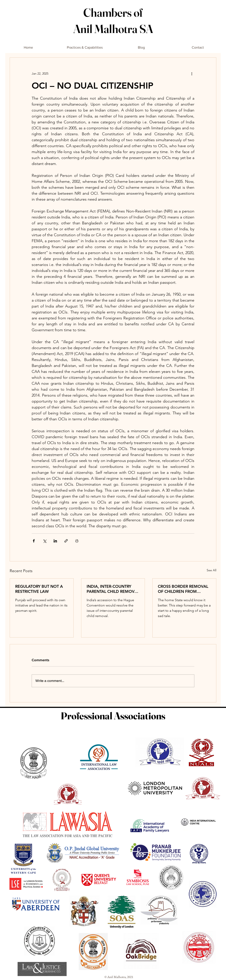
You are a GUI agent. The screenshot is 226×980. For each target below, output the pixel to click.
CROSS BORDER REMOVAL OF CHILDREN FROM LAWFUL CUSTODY (183, 589)
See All (211, 570)
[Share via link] (66, 541)
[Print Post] (77, 541)
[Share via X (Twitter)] (45, 541)
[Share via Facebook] (34, 541)
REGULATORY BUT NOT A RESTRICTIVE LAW (39, 589)
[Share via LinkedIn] (55, 541)
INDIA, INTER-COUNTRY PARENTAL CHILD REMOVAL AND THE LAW (113, 589)
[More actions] (192, 73)
